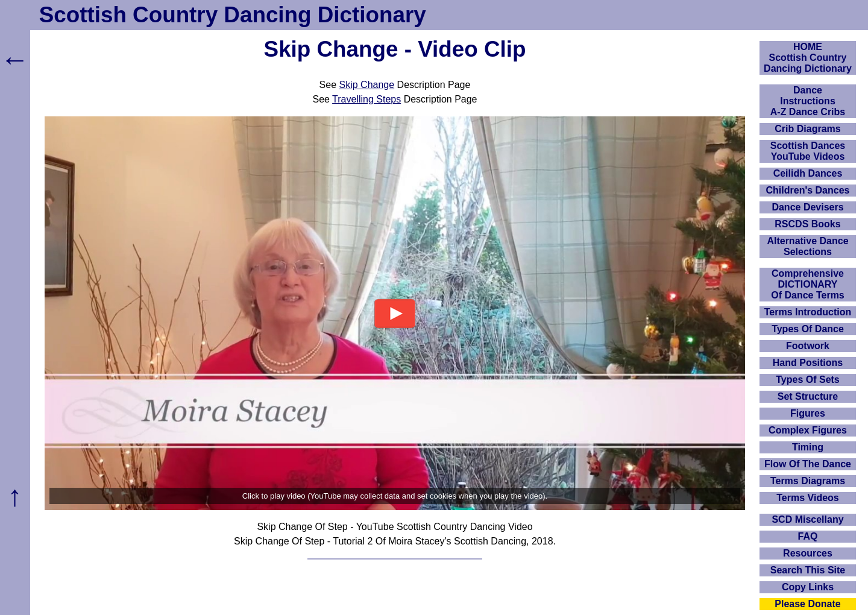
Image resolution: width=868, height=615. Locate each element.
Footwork (808, 346)
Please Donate (807, 604)
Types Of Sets (808, 380)
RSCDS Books (807, 224)
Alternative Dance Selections (807, 246)
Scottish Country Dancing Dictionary (233, 15)
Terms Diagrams (808, 481)
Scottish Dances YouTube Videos (808, 151)
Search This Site (808, 570)
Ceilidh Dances (808, 173)
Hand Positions (808, 363)
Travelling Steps (366, 99)
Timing (808, 447)
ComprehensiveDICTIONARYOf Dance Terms (808, 284)
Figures (808, 413)
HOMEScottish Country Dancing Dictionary (808, 58)
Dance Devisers (807, 207)
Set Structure (808, 396)
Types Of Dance (808, 329)
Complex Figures (808, 430)
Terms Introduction (808, 312)
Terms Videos (807, 498)
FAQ (808, 536)
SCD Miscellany (807, 519)
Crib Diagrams (807, 129)
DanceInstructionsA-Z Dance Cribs (808, 101)
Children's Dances (808, 190)
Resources (808, 553)
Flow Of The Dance (808, 464)
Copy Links (808, 587)
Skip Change (367, 85)
